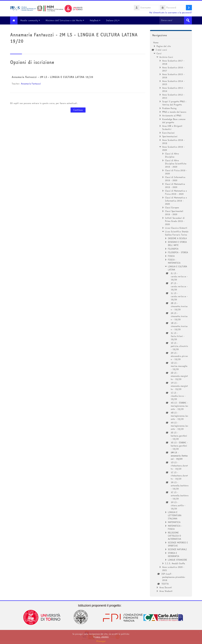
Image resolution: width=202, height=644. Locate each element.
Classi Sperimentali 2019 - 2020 (174, 213)
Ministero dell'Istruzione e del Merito (66, 20)
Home (156, 42)
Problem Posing (169, 108)
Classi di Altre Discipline (172, 155)
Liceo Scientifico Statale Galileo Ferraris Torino (177, 233)
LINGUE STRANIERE (177, 560)
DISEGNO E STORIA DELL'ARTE (177, 243)
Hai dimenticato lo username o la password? (171, 13)
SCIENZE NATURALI (177, 549)
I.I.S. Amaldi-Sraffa (175, 563)
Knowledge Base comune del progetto (174, 121)
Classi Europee (172, 207)
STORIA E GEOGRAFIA (174, 554)
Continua (78, 110)
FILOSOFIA (173, 249)
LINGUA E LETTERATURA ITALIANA (175, 515)
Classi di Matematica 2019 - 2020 (175, 185)
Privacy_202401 (101, 637)
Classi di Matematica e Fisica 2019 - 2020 (176, 192)
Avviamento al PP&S (172, 115)
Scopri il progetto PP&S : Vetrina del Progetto (174, 103)
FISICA (171, 256)
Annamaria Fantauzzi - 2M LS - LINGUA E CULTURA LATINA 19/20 (52, 77)
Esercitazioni (168, 133)
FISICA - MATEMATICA (174, 261)
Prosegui (101, 641)
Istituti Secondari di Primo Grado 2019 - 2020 (175, 221)
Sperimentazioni (170, 136)
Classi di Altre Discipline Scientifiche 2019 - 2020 (176, 163)
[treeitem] (171, 317)
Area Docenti (166, 587)
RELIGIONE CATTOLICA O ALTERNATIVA (174, 536)
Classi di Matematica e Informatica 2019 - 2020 (176, 201)
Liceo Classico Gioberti (176, 228)
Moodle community (31, 20)
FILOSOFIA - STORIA (178, 252)
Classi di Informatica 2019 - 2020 (175, 179)
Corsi (159, 53)
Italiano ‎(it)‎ (114, 20)
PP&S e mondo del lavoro (174, 112)
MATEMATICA (174, 522)
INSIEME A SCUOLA (177, 238)
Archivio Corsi (166, 57)
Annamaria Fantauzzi (31, 84)
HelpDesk (96, 20)
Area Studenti (166, 591)
